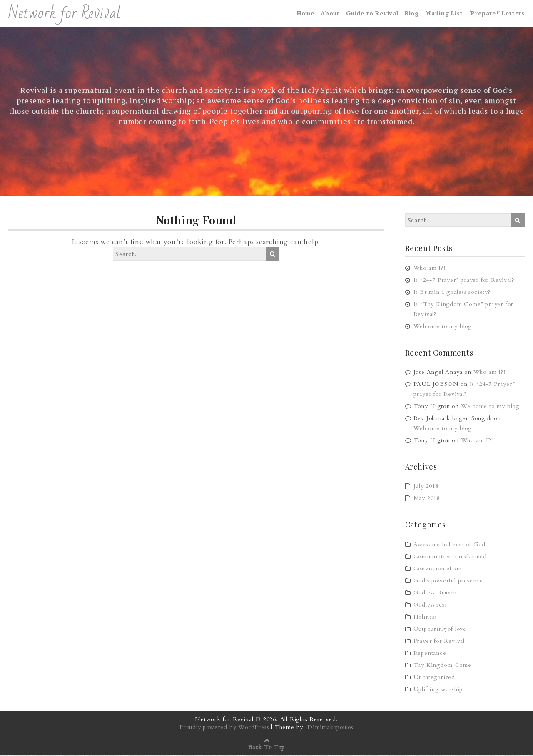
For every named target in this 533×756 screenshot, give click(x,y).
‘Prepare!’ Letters (497, 14)
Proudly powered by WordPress (224, 728)
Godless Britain (435, 593)
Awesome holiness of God (450, 545)
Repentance (430, 654)
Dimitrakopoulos (330, 728)
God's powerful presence (448, 581)
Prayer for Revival (439, 642)
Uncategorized (434, 678)
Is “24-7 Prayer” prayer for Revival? (464, 280)
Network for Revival (65, 14)
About (330, 14)
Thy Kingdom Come (442, 666)
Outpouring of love (440, 630)
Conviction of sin (438, 569)
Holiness (425, 618)
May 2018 (427, 499)
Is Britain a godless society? (452, 292)
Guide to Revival (372, 14)
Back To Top (266, 748)
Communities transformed (450, 557)
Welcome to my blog (443, 327)
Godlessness (430, 606)
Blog (412, 14)
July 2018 (426, 487)
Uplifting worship (438, 690)
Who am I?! (430, 268)
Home (306, 14)
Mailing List (444, 14)
